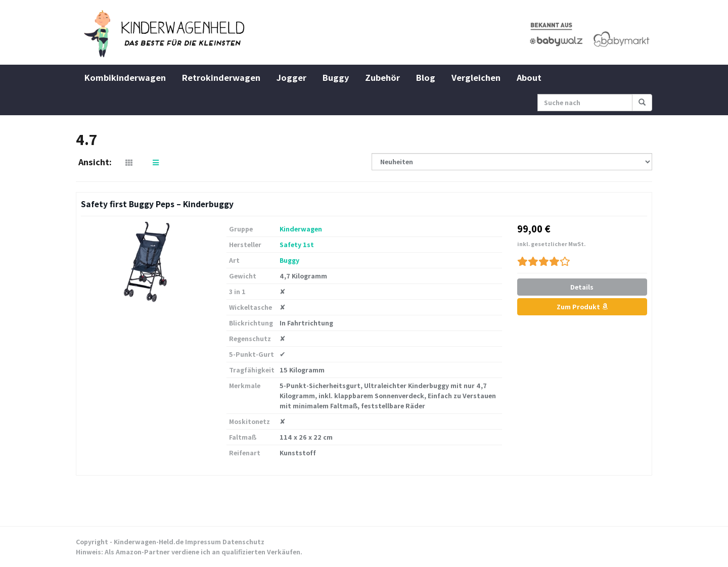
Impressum (203, 542)
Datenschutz (243, 542)
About (529, 77)
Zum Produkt (582, 307)
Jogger (291, 77)
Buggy (336, 77)
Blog (426, 77)
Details (582, 287)
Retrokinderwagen (221, 77)
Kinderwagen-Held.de (149, 542)
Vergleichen (476, 77)
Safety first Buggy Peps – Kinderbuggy (157, 204)
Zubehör (382, 77)
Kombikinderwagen (125, 77)
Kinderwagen (301, 229)
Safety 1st (297, 245)
